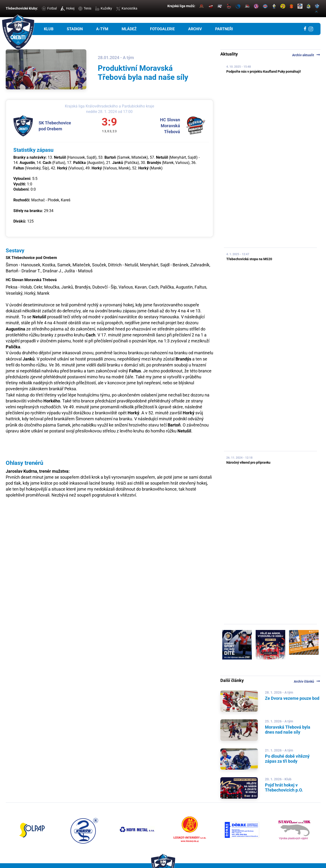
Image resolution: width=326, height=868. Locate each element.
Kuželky (104, 8)
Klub (49, 29)
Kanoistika (127, 8)
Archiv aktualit (306, 55)
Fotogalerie (162, 29)
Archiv (195, 29)
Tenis (85, 8)
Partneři (224, 29)
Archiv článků (307, 681)
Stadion (75, 29)
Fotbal (49, 8)
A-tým (102, 29)
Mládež (129, 29)
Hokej (67, 8)
